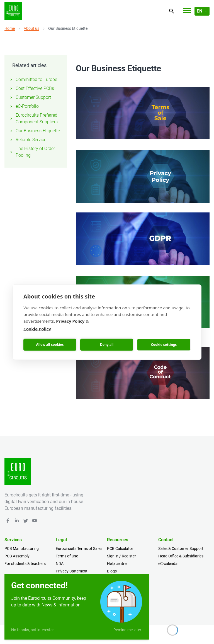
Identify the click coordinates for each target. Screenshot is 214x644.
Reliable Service (28, 140)
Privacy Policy (70, 321)
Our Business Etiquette (34, 131)
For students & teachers (25, 564)
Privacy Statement (72, 571)
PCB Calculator (120, 548)
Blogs (112, 571)
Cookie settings (164, 345)
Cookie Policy (37, 329)
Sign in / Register (121, 556)
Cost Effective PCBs (31, 88)
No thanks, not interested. (33, 630)
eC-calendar (169, 564)
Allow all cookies (50, 345)
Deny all (107, 345)
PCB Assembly (17, 556)
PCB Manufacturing (22, 548)
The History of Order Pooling (32, 152)
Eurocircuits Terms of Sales (79, 548)
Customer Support (30, 97)
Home (10, 28)
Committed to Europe (33, 79)
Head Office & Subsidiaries (181, 556)
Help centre (117, 564)
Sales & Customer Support (181, 548)
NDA (60, 564)
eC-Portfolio (24, 106)
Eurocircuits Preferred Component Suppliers (33, 118)
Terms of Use (67, 556)
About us (31, 28)
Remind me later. (128, 630)
